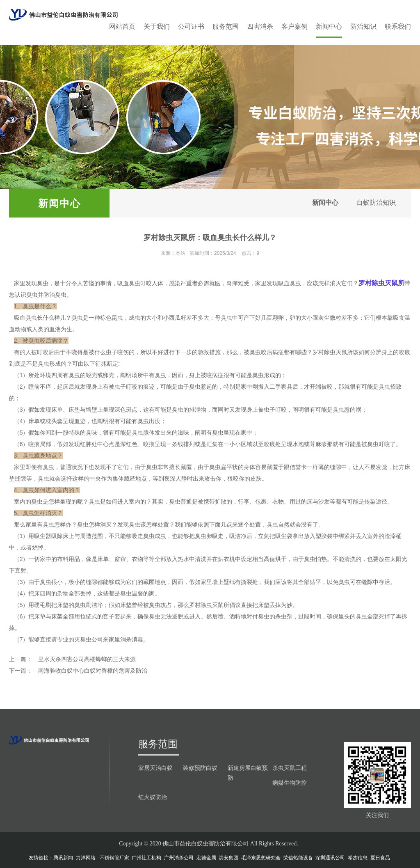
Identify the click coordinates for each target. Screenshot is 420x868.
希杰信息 (358, 858)
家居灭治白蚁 (155, 768)
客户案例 (294, 26)
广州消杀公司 (179, 858)
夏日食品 (380, 858)
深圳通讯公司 (330, 858)
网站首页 (122, 26)
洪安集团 (228, 858)
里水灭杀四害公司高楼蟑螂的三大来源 (87, 659)
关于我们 (157, 26)
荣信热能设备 (298, 858)
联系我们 (398, 26)
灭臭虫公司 (89, 639)
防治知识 (363, 26)
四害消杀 (260, 26)
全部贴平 (310, 582)
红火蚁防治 (153, 797)
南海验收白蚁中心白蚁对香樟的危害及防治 (93, 671)
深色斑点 (126, 410)
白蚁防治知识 (375, 203)
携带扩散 (215, 502)
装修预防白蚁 (200, 768)
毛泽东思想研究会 (261, 858)
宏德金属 (206, 858)
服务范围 (226, 26)
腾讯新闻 (63, 858)
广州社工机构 (146, 858)
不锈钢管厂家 (114, 858)
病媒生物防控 (290, 783)
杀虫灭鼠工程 (290, 768)
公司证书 (191, 26)
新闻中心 (329, 26)
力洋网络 (86, 858)
